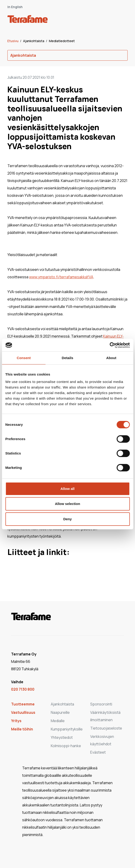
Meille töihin (22, 729)
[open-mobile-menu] (123, 20)
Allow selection (67, 504)
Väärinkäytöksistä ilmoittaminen (105, 716)
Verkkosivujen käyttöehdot (102, 740)
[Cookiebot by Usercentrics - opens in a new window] (109, 345)
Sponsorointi (101, 704)
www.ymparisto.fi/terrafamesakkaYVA (61, 277)
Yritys (16, 721)
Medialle (58, 721)
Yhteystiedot (62, 737)
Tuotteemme (23, 704)
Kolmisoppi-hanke (66, 746)
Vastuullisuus (23, 712)
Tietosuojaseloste (106, 728)
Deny (67, 519)
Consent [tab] (24, 358)
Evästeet (98, 752)
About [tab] (111, 358)
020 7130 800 (23, 689)
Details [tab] (68, 358)
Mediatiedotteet (62, 41)
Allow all (67, 489)
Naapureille (60, 712)
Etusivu (13, 41)
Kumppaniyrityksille (67, 729)
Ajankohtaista (34, 41)
